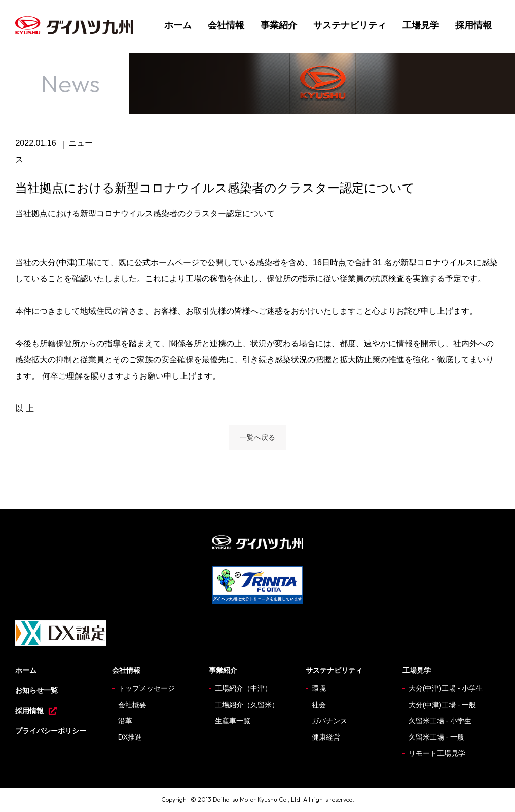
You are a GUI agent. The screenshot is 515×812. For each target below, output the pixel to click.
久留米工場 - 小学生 (440, 721)
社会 (319, 705)
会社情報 (226, 25)
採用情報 (473, 25)
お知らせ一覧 (36, 690)
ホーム (178, 25)
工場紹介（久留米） (247, 705)
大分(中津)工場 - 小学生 (446, 688)
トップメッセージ (146, 688)
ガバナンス (329, 721)
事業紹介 (279, 25)
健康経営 (326, 737)
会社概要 (132, 705)
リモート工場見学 (437, 753)
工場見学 (421, 25)
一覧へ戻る (257, 437)
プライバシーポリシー (51, 731)
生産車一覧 (233, 721)
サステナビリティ (350, 25)
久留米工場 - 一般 (436, 737)
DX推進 (130, 737)
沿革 (125, 721)
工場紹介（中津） (243, 688)
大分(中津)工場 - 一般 (443, 705)
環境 (319, 688)
